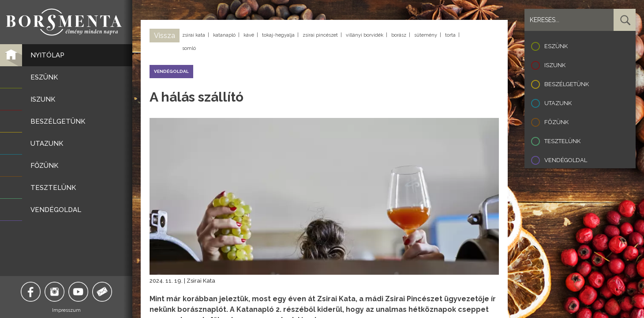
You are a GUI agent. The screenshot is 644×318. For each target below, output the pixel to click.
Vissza (165, 36)
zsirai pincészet (320, 35)
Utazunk (558, 103)
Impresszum (66, 310)
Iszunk (555, 65)
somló (189, 48)
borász (399, 35)
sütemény (426, 35)
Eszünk (556, 46)
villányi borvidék (365, 35)
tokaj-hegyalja (278, 35)
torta (450, 35)
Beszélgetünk (567, 84)
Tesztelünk (562, 141)
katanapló (224, 35)
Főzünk (556, 122)
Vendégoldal (566, 160)
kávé (249, 35)
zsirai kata (194, 35)
